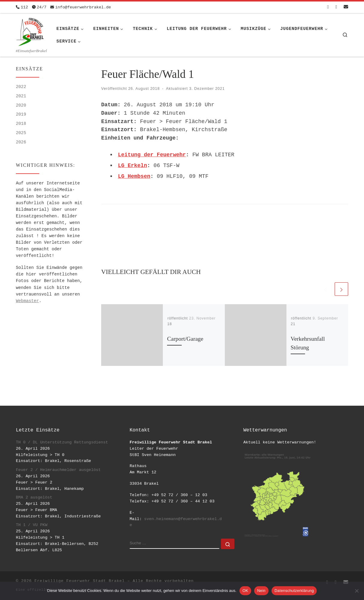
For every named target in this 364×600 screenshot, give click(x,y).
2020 (21, 105)
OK (245, 591)
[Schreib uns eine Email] (346, 7)
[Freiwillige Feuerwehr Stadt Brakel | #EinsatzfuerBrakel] (30, 31)
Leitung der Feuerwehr (152, 155)
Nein (261, 591)
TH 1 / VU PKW (32, 525)
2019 (21, 114)
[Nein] (357, 591)
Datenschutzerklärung (294, 591)
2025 (21, 133)
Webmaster (27, 301)
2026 (21, 142)
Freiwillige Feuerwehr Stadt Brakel (79, 581)
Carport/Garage (185, 339)
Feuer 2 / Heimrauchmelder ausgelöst (58, 470)
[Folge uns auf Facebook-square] (328, 7)
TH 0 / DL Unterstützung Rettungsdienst (62, 442)
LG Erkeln (132, 166)
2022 (21, 87)
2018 (21, 124)
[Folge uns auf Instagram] (336, 7)
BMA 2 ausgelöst (34, 497)
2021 (21, 96)
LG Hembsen (134, 176)
